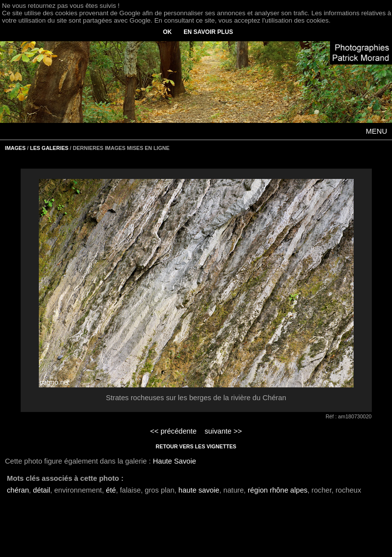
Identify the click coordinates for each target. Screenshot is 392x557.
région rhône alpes (278, 490)
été (111, 490)
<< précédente (173, 431)
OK (167, 32)
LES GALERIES (49, 148)
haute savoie (199, 490)
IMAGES (15, 148)
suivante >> (223, 431)
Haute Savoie (175, 461)
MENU (377, 131)
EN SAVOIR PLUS (208, 32)
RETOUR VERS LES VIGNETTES (196, 446)
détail (42, 490)
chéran (18, 490)
